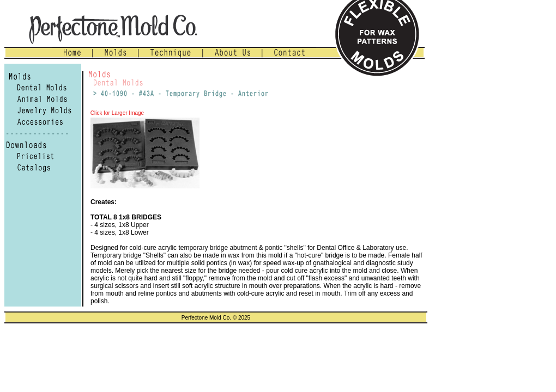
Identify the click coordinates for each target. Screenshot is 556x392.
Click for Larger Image (116, 113)
